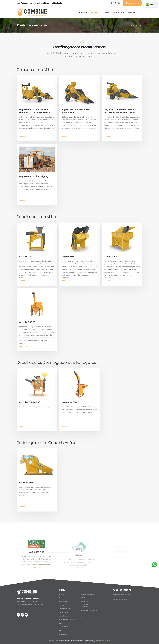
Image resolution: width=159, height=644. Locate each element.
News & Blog (118, 12)
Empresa (83, 12)
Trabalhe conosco (66, 608)
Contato (132, 12)
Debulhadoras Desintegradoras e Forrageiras (87, 603)
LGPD (61, 630)
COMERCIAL (133, 3)
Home (130, 25)
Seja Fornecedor (65, 612)
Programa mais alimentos (68, 619)
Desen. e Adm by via (101, 640)
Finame (62, 623)
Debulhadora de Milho (89, 597)
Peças (106, 12)
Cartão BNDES (64, 626)
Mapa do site (64, 633)
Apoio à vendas (65, 615)
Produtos (95, 12)
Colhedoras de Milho (88, 593)
